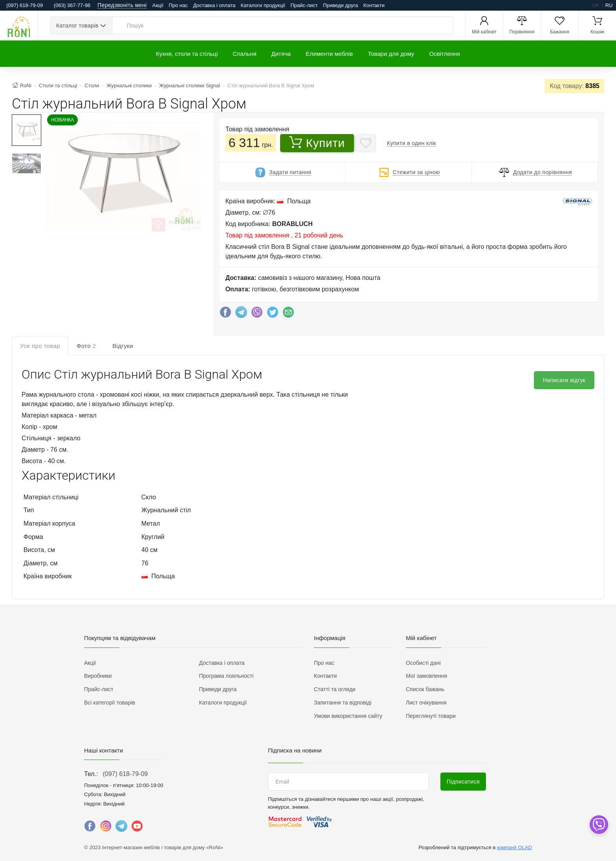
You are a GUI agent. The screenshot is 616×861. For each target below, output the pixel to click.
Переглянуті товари (431, 716)
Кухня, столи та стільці (187, 54)
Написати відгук (564, 380)
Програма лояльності (226, 676)
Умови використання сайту (348, 716)
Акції (158, 5)
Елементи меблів (329, 54)
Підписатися (463, 782)
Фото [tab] (86, 346)
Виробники (98, 676)
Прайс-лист (304, 5)
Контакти (374, 5)
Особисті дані (423, 663)
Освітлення (445, 54)
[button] (123, 174)
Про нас (178, 5)
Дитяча (281, 54)
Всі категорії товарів (110, 703)
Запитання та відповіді (343, 703)
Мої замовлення (426, 676)
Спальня (244, 54)
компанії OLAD (514, 847)
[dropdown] (599, 825)
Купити (317, 143)
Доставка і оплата (214, 5)
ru (609, 5)
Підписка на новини (295, 750)
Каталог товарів (77, 26)
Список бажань (425, 689)
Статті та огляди (335, 689)
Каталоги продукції (263, 5)
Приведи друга (340, 5)
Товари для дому (391, 54)
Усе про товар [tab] (40, 346)
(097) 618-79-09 (125, 774)
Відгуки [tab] (123, 346)
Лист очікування (426, 703)
